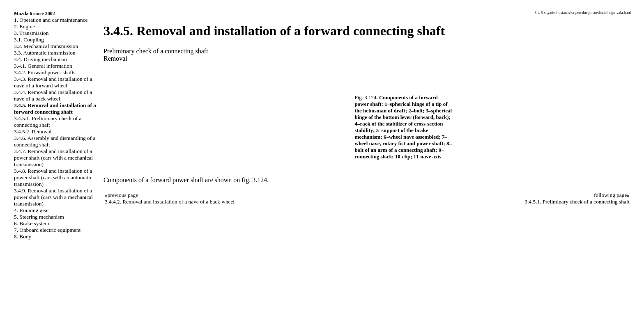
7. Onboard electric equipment (47, 230)
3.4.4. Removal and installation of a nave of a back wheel (53, 95)
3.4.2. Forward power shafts (45, 72)
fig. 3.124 (254, 180)
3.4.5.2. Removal (33, 131)
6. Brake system (32, 223)
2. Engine (24, 26)
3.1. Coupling (29, 40)
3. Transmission (31, 33)
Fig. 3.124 (366, 97)
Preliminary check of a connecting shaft (156, 51)
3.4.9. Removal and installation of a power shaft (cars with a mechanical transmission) (53, 197)
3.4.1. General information (43, 66)
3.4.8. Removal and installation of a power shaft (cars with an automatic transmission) (53, 177)
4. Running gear (32, 210)
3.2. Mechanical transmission (46, 46)
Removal (115, 58)
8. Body (23, 237)
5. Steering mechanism (39, 217)
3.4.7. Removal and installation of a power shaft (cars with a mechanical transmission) (53, 158)
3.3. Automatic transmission (45, 53)
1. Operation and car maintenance (51, 20)
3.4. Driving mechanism (40, 59)
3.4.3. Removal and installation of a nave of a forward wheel (53, 82)
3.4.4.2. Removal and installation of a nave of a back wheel (170, 202)
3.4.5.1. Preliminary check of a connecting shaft (48, 122)
